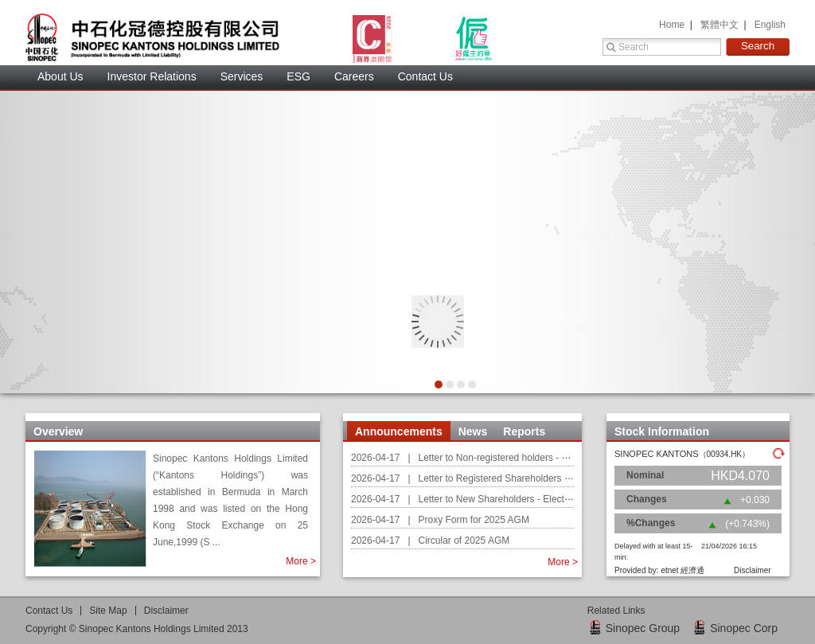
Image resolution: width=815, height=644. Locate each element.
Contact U (49, 611)
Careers (354, 76)
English (770, 25)
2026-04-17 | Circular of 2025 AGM (430, 541)
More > (301, 561)
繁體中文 (721, 25)
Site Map (108, 611)
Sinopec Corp (744, 628)
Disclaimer (166, 611)
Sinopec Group (643, 628)
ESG (298, 76)
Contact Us (425, 76)
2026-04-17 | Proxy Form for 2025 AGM (440, 520)
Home (673, 25)
